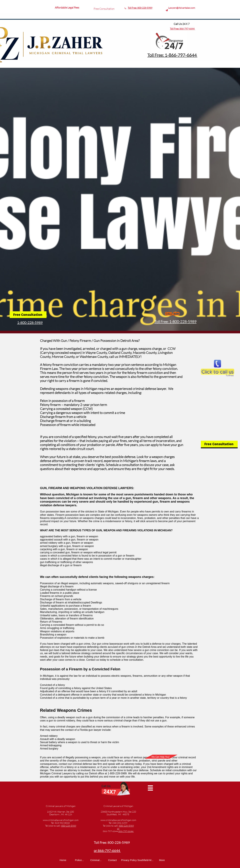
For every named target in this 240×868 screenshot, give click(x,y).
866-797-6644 (187, 29)
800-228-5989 (145, 8)
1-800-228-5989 (30, 323)
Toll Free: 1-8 (159, 55)
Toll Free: (175, 29)
